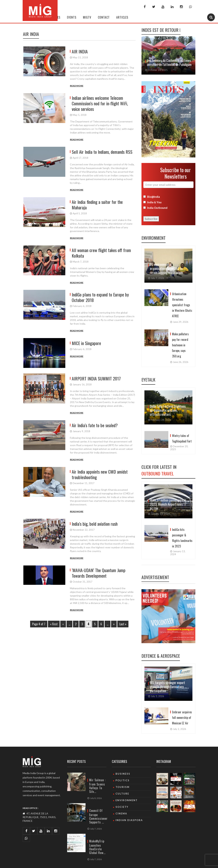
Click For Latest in (159, 470)
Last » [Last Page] (123, 624)
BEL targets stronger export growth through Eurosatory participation (168, 687)
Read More (77, 86)
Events (72, 17)
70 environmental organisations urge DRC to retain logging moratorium (166, 268)
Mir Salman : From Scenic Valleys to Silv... (97, 786)
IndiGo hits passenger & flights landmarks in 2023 (182, 538)
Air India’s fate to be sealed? (95, 425)
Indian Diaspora (129, 820)
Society (122, 807)
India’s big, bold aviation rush (95, 524)
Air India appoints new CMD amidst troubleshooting (100, 474)
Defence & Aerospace (161, 656)
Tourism (123, 787)
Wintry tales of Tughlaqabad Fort (182, 438)
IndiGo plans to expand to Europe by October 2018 (100, 297)
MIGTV (87, 17)
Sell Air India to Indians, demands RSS (102, 152)
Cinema (121, 813)
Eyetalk (148, 379)
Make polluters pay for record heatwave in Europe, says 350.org (180, 345)
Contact (104, 17)
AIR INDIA (80, 51)
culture (122, 794)
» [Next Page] (114, 624)
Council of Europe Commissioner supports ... (98, 816)
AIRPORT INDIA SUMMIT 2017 (96, 378)
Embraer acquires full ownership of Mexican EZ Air (182, 718)
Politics (123, 780)
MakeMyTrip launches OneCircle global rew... (97, 847)
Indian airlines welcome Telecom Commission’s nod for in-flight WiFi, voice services (100, 103)
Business (123, 774)
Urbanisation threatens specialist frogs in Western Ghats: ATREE (182, 305)
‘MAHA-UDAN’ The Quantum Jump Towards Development (99, 573)
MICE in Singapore (86, 343)
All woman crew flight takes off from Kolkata (101, 253)
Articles (122, 17)
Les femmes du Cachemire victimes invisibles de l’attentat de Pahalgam (169, 62)
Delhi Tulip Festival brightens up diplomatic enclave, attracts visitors (168, 410)
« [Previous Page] (63, 624)
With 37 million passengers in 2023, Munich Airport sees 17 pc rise (168, 504)
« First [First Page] (54, 624)
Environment (154, 238)
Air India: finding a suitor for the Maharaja (97, 205)
